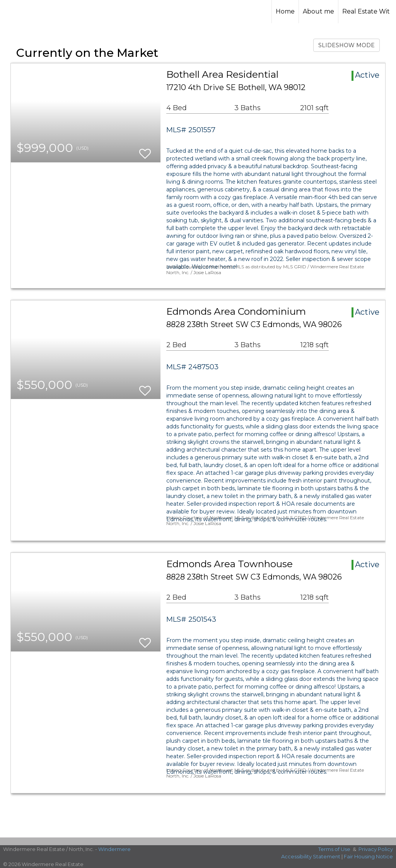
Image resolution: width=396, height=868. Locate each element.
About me (318, 11)
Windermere (114, 849)
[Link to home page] (198, 12)
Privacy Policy (376, 849)
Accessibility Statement (311, 856)
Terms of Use (334, 849)
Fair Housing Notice (368, 856)
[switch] (145, 150)
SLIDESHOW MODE (346, 45)
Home (285, 11)
